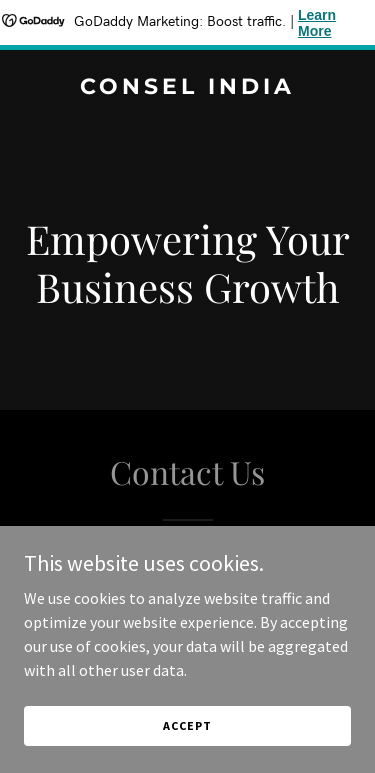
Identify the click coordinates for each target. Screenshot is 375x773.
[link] (187, 88)
